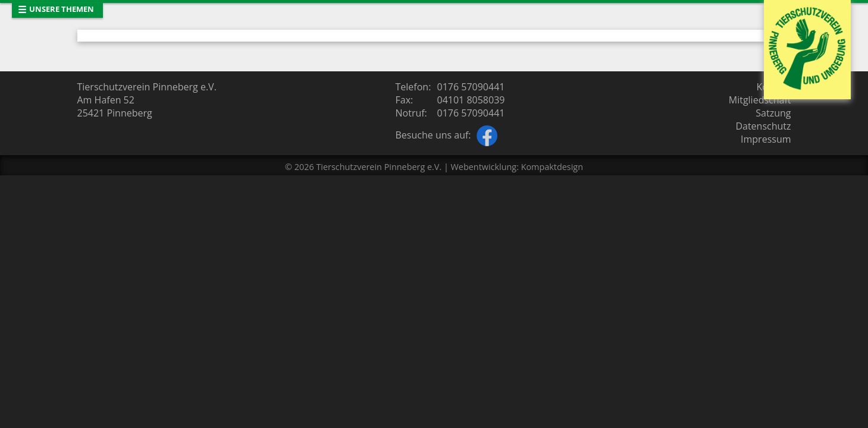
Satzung (773, 113)
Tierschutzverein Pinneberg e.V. (379, 167)
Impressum (766, 139)
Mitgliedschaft (760, 100)
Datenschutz (763, 126)
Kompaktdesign (552, 167)
